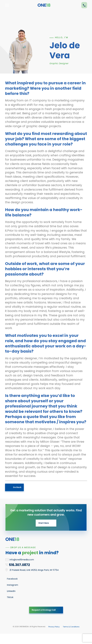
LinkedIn (11, 591)
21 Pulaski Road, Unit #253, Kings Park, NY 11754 (34, 570)
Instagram (12, 585)
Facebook (12, 579)
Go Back (17, 487)
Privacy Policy (54, 627)
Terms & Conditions (71, 627)
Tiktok (10, 597)
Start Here (44, 523)
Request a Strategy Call (44, 610)
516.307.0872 (19, 565)
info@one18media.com (22, 560)
